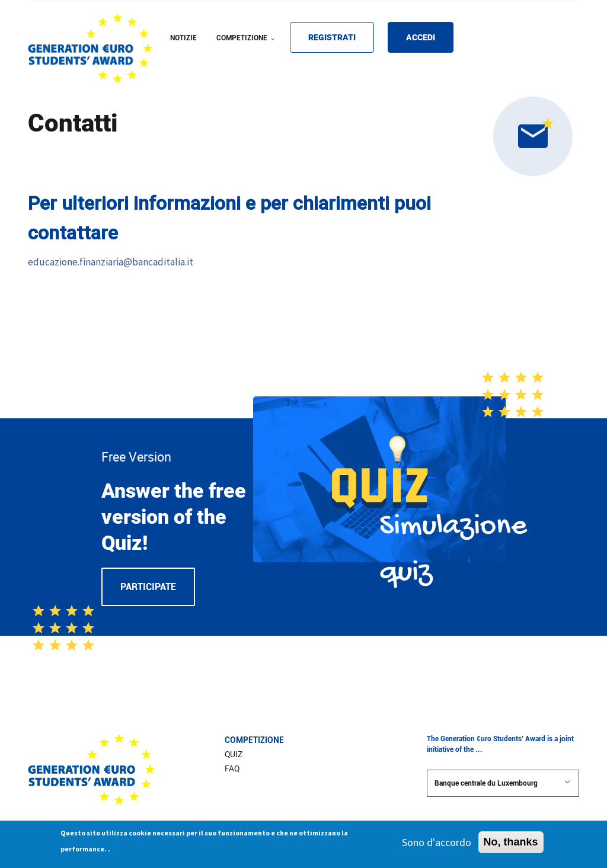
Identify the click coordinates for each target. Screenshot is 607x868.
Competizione (254, 740)
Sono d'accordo (437, 845)
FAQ (232, 768)
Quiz (234, 754)
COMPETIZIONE (247, 46)
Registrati (332, 37)
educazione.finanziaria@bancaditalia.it (111, 262)
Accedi (421, 37)
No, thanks (511, 845)
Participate (148, 587)
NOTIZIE (183, 38)
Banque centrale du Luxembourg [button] (503, 783)
